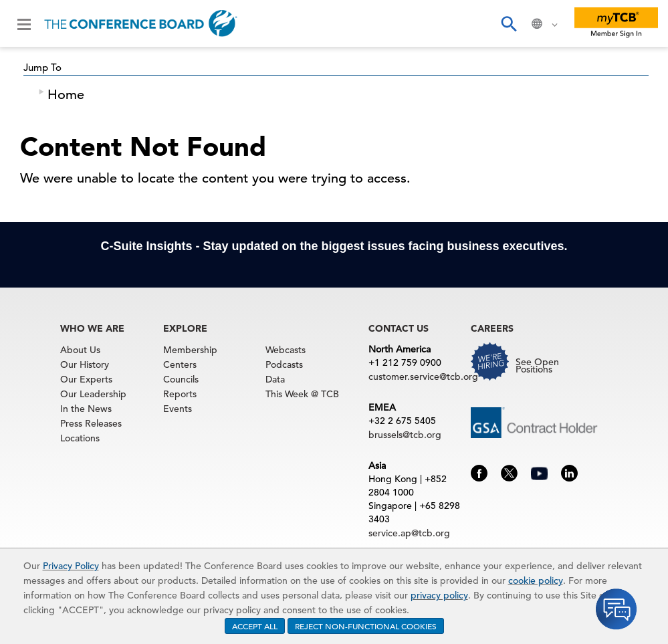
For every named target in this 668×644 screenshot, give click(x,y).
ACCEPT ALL (255, 626)
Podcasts (284, 364)
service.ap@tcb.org (409, 533)
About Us (80, 350)
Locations (80, 438)
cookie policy (536, 580)
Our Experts (86, 379)
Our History (85, 364)
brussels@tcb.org (405, 435)
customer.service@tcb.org (423, 377)
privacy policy (439, 595)
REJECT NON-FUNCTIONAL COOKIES (366, 626)
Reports (180, 394)
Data (275, 379)
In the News (86, 409)
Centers (180, 364)
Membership (190, 350)
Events (178, 409)
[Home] (141, 23)
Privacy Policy (71, 566)
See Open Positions (537, 365)
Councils (181, 379)
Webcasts (286, 350)
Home (66, 95)
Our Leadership (93, 394)
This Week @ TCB (302, 394)
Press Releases (91, 423)
